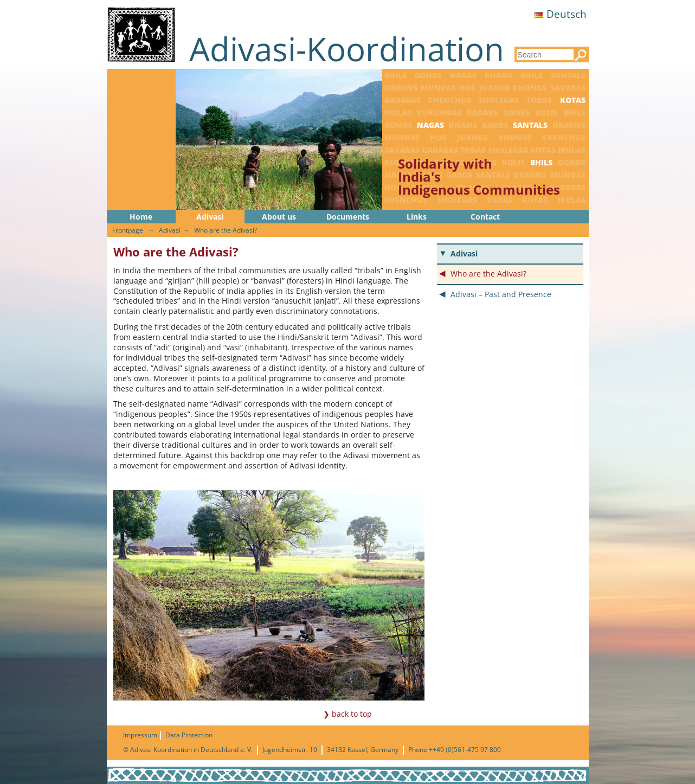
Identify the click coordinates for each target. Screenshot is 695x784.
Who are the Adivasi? (226, 230)
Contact (485, 217)
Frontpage (128, 230)
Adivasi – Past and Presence (501, 294)
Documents (348, 217)
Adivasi (210, 217)
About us (279, 217)
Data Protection (189, 735)
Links (417, 217)
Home (141, 217)
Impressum (140, 735)
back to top (352, 714)
